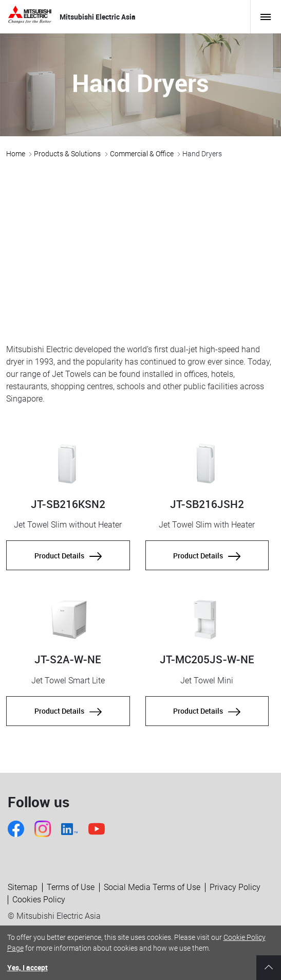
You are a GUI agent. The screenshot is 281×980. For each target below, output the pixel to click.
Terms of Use (71, 887)
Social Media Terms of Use (152, 887)
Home (16, 154)
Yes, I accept (27, 967)
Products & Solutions (67, 154)
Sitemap (23, 887)
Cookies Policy (39, 900)
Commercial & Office (142, 154)
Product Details (68, 555)
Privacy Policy (235, 887)
